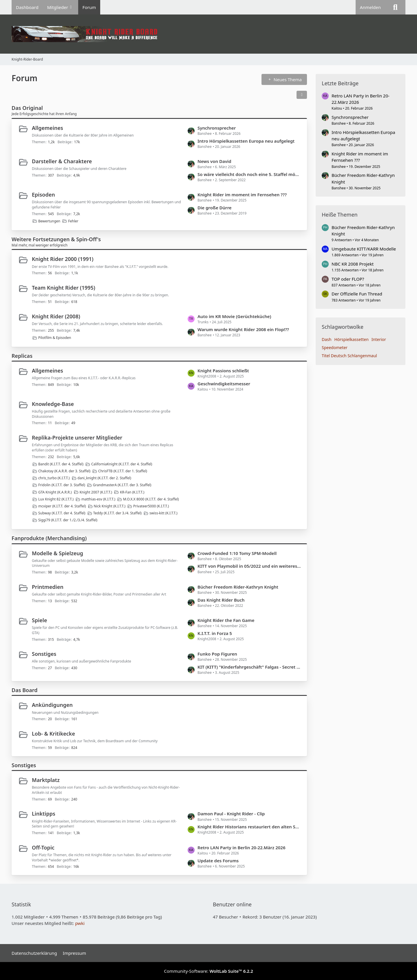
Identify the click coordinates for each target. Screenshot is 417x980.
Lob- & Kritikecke (53, 734)
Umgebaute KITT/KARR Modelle (364, 249)
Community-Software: (209, 971)
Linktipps (44, 814)
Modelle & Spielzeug (57, 553)
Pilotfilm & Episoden (55, 338)
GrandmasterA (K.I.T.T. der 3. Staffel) (122, 485)
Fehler (73, 221)
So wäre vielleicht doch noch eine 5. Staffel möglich (249, 174)
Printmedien (48, 587)
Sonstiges (44, 654)
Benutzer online (232, 904)
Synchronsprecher (217, 128)
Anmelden (370, 7)
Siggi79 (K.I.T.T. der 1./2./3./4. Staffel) (68, 520)
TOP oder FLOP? (348, 279)
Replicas (22, 356)
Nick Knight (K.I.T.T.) (110, 506)
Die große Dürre (215, 208)
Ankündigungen (52, 705)
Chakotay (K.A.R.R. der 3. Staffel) (64, 471)
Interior (379, 339)
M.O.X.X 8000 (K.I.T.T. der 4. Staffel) (151, 499)
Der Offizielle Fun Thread (357, 294)
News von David (214, 161)
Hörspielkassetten (351, 339)
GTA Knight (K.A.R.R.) (55, 492)
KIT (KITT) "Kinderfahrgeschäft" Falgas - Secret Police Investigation (249, 667)
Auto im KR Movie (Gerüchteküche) (234, 316)
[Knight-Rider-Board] (209, 34)
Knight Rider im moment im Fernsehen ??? (242, 195)
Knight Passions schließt (223, 371)
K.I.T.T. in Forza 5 (215, 633)
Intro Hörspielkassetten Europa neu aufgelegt (246, 141)
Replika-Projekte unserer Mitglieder (77, 438)
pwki (80, 923)
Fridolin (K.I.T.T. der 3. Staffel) (62, 485)
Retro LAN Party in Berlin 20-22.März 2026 (241, 847)
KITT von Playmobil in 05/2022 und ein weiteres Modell (249, 566)
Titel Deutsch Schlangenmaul (349, 356)
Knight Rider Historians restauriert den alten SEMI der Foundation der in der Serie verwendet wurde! (249, 827)
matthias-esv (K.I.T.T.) (98, 499)
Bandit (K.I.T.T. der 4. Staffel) (61, 464)
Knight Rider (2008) (56, 316)
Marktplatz (46, 780)
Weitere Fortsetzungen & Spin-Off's (56, 239)
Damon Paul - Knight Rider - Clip (231, 814)
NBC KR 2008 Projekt (353, 264)
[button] (302, 95)
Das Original (27, 108)
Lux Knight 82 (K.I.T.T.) (56, 499)
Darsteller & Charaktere (62, 161)
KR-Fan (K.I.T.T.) (132, 492)
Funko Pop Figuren (217, 654)
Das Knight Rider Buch (221, 600)
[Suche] (395, 7)
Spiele (39, 620)
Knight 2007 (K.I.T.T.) (96, 492)
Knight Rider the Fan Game (226, 620)
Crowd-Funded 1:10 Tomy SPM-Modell (237, 553)
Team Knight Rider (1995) (64, 288)
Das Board (24, 690)
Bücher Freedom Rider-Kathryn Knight (238, 587)
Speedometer (335, 347)
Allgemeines (47, 128)
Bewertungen (49, 221)
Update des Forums (218, 861)
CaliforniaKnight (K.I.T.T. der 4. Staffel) (122, 464)
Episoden (43, 195)
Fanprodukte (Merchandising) (49, 538)
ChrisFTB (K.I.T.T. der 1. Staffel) (123, 471)
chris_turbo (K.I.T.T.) (54, 478)
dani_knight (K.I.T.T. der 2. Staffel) (104, 478)
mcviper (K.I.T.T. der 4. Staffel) (62, 506)
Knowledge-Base (53, 404)
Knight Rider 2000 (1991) (63, 259)
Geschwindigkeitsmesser (224, 384)
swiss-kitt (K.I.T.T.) (163, 513)
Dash (327, 339)
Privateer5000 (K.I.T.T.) (151, 506)
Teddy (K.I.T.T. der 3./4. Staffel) (117, 513)
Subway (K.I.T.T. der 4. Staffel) (62, 513)
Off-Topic (43, 847)
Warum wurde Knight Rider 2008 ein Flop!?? (243, 329)
